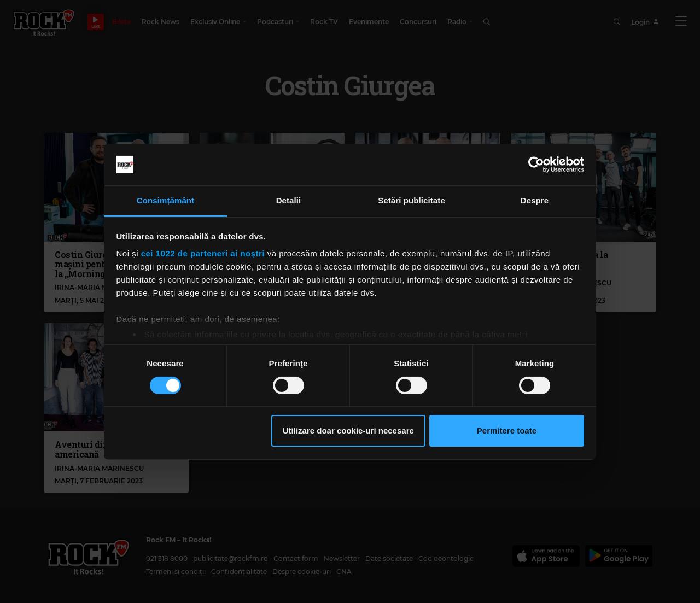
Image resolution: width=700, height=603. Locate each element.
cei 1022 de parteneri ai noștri (203, 253)
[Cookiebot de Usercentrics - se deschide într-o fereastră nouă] (536, 165)
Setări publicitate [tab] (412, 200)
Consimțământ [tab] (165, 200)
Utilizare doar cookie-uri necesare (348, 431)
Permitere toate (507, 431)
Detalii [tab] (289, 200)
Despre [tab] (535, 200)
